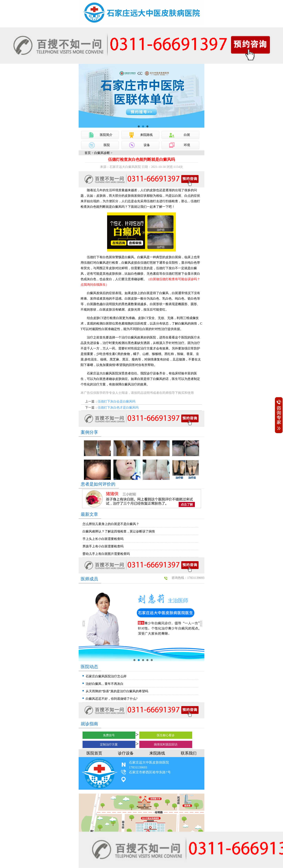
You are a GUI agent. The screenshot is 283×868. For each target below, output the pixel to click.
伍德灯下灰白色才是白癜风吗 (118, 407)
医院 (107, 145)
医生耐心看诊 (166, 735)
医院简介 (106, 135)
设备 (147, 145)
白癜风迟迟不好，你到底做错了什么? (112, 699)
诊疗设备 (126, 753)
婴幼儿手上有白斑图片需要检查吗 (106, 554)
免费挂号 (109, 735)
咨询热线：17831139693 (188, 578)
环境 (187, 145)
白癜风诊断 (102, 153)
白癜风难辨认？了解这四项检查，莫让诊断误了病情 (119, 531)
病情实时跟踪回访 (166, 745)
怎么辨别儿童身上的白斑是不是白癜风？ (111, 524)
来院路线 (146, 135)
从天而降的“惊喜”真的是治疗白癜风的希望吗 (117, 691)
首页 (88, 153)
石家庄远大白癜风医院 (103, 373)
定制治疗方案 (109, 745)
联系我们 (189, 753)
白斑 (187, 135)
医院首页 (94, 753)
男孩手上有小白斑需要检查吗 (103, 546)
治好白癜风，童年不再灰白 (105, 684)
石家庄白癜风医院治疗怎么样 (106, 676)
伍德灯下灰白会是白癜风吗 (117, 401)
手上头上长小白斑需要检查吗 (103, 539)
